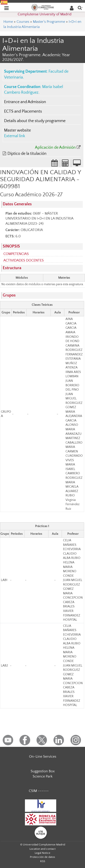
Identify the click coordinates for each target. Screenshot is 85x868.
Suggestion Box (43, 771)
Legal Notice (42, 853)
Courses (23, 22)
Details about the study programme (35, 121)
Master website (17, 130)
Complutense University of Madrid (45, 14)
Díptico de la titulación (27, 154)
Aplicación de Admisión (55, 148)
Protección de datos (42, 857)
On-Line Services (43, 757)
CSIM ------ (39, 791)
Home (8, 22)
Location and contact (42, 849)
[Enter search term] (80, 8)
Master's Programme (49, 22)
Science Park (43, 776)
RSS (43, 861)
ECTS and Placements (23, 111)
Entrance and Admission (25, 102)
